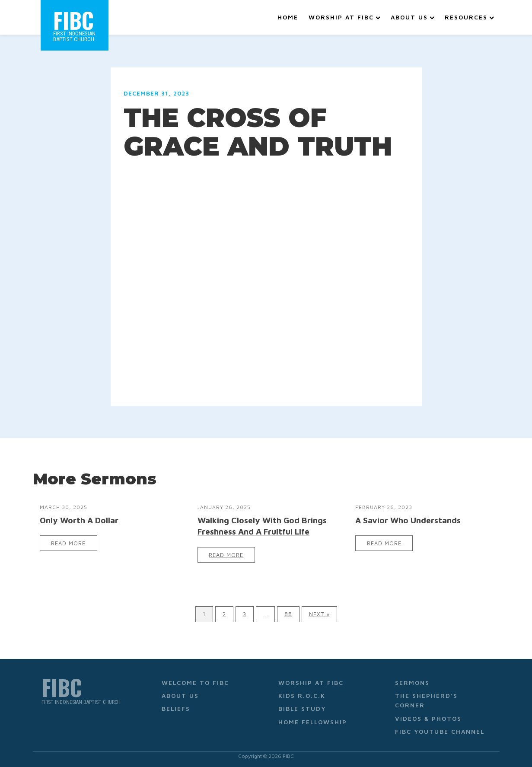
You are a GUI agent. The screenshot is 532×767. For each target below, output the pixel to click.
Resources (469, 16)
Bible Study (302, 707)
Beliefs (176, 707)
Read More (68, 542)
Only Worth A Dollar (79, 518)
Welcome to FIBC (195, 680)
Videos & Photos (428, 717)
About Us (413, 16)
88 (288, 613)
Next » (319, 613)
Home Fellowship (313, 720)
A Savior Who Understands (408, 518)
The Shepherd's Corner (426, 699)
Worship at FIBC (344, 16)
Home (288, 16)
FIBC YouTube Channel (440, 730)
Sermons (412, 680)
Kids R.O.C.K (302, 694)
